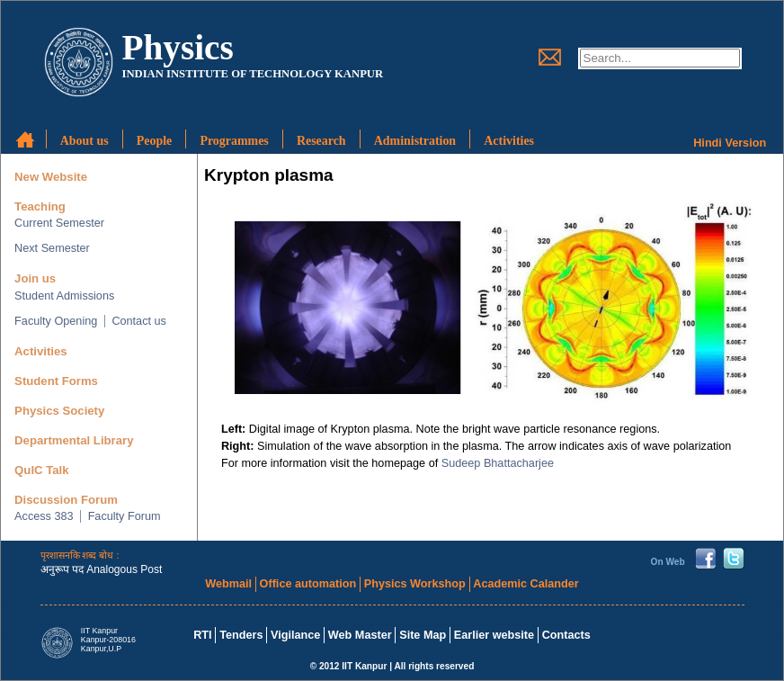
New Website (51, 177)
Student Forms (56, 381)
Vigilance (295, 635)
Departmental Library (74, 440)
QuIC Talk (41, 470)
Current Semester (59, 223)
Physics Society (59, 411)
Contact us (139, 321)
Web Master (360, 635)
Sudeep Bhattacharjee (498, 463)
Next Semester (52, 248)
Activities (41, 351)
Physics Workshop (415, 584)
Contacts (566, 635)
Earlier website (494, 635)
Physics (177, 47)
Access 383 (44, 516)
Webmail (228, 584)
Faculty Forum (125, 516)
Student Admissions (64, 296)
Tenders (241, 635)
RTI (202, 635)
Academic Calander (526, 584)
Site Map (423, 635)
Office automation (308, 584)
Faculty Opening (56, 321)
